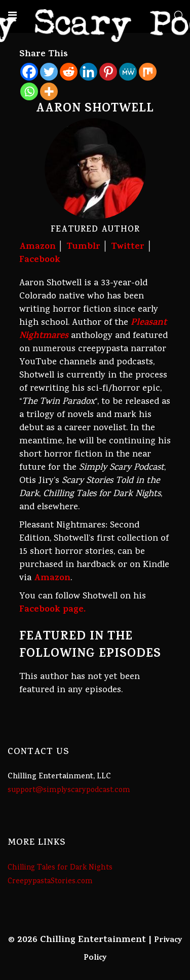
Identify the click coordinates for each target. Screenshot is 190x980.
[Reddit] (69, 72)
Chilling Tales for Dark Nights (60, 868)
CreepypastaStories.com (50, 882)
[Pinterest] (108, 72)
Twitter (128, 247)
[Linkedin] (88, 72)
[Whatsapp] (29, 91)
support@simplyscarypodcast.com (69, 790)
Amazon (37, 247)
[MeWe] (128, 72)
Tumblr (83, 247)
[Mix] (148, 72)
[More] (49, 91)
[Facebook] (29, 72)
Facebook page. (52, 610)
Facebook (40, 260)
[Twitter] (49, 72)
